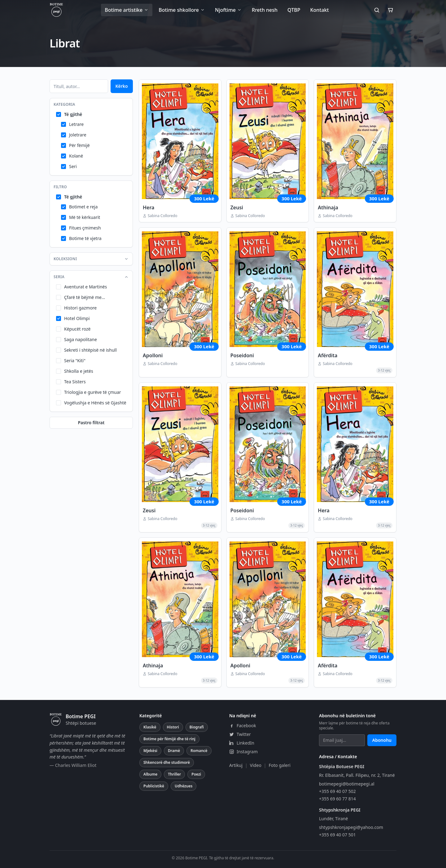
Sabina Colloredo (163, 216)
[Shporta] (390, 10)
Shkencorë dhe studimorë (167, 762)
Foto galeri (280, 765)
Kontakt (319, 10)
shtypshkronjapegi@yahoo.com (351, 827)
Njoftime (228, 10)
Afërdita (328, 355)
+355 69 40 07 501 (337, 835)
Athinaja (328, 207)
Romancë (199, 751)
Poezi (196, 774)
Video (256, 765)
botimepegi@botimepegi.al (347, 784)
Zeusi (237, 207)
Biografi (197, 727)
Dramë (174, 751)
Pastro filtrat (91, 423)
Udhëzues (184, 786)
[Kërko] (377, 10)
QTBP (294, 10)
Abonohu (382, 740)
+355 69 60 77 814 (337, 799)
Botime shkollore (182, 10)
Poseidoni (242, 355)
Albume (150, 774)
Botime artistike (127, 10)
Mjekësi (150, 751)
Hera (149, 207)
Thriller (174, 774)
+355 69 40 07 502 (337, 791)
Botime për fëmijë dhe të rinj (169, 739)
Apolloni (153, 355)
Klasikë (150, 727)
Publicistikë (154, 786)
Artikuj (236, 765)
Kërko (122, 86)
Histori (173, 727)
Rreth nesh (265, 10)
